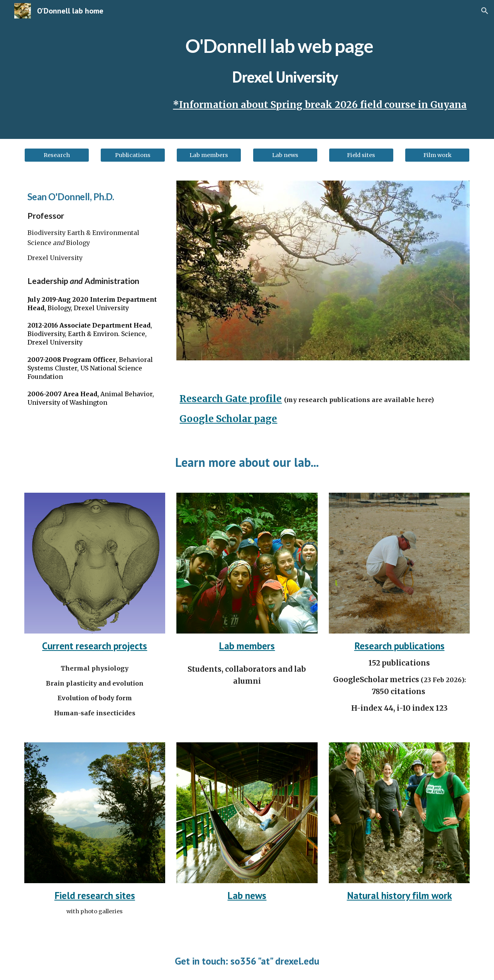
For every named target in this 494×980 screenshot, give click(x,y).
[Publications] (133, 155)
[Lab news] (285, 155)
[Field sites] (361, 155)
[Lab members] (209, 155)
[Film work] (437, 155)
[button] (485, 11)
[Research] (57, 155)
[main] (285, 69)
